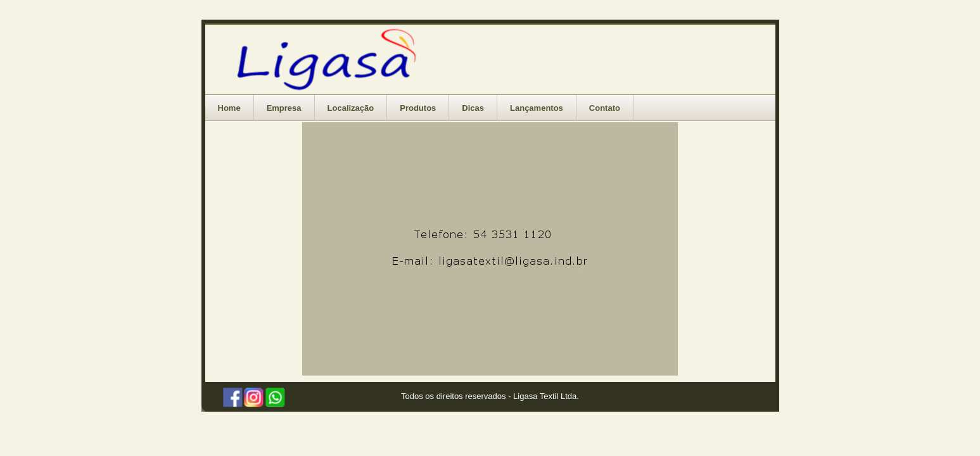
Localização (351, 108)
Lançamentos (537, 108)
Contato (605, 108)
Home (229, 108)
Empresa (284, 108)
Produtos (418, 108)
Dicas (473, 108)
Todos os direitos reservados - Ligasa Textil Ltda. (490, 396)
